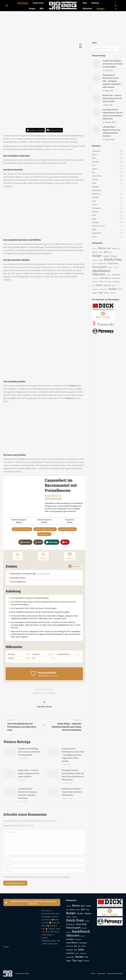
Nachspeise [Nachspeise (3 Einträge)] (116, 278)
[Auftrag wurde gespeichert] (10, 752)
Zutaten (18, 556)
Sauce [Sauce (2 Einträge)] (114, 286)
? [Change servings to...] (81, 566)
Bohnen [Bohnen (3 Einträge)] (95, 252)
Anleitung (43, 556)
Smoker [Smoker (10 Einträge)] (113, 289)
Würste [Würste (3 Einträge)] (113, 293)
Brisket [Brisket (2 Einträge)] (101, 252)
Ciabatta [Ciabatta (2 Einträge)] (95, 260)
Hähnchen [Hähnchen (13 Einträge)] (99, 274)
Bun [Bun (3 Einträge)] (111, 252)
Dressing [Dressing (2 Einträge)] (101, 260)
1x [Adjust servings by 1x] (70, 566)
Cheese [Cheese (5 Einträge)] (114, 256)
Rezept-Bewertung (12, 826)
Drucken (25, 542)
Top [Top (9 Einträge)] (100, 293)
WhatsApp (52, 542)
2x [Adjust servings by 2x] (74, 566)
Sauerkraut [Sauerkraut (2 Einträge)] (95, 289)
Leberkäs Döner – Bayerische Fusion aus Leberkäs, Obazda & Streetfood (28, 793)
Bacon (45, 693)
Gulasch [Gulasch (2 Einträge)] (116, 267)
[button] (46, 496)
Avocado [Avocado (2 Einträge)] (95, 249)
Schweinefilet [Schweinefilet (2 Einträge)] (103, 289)
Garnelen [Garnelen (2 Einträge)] (110, 267)
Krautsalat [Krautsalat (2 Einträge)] (95, 278)
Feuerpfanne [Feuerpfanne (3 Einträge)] (102, 264)
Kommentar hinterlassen (44, 689)
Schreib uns (43, 676)
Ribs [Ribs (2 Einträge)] (106, 282)
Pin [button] (65, 542)
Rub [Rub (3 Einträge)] (94, 285)
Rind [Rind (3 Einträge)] (110, 282)
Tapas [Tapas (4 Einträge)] (95, 293)
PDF (38, 542)
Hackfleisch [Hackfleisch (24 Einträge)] (101, 271)
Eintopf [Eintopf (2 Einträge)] (94, 264)
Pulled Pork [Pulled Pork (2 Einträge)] (96, 282)
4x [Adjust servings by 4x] (78, 566)
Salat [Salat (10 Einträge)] (99, 285)
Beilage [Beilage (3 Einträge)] (114, 248)
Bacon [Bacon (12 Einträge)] (102, 248)
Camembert (52, 693)
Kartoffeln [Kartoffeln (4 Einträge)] (116, 275)
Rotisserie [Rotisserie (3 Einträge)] (116, 282)
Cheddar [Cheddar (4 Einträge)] (106, 256)
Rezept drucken (54, 130)
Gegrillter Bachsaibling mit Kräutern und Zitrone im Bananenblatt (29, 752)
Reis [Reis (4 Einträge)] (102, 281)
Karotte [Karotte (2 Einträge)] (109, 275)
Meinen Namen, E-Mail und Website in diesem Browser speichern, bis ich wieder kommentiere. (38, 877)
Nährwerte (70, 556)
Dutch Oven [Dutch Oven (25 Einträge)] (113, 259)
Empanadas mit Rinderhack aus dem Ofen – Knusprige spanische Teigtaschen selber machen (73, 755)
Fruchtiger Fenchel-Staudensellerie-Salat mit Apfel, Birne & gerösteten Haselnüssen (73, 775)
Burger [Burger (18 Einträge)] (97, 256)
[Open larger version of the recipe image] (24, 494)
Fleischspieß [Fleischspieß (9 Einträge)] (100, 267)
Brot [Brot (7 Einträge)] (106, 252)
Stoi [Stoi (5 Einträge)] (120, 289)
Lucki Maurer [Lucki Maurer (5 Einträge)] (105, 278)
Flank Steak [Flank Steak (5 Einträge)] (113, 263)
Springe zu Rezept (35, 130)
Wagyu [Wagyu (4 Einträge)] (106, 293)
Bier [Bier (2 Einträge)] (119, 249)
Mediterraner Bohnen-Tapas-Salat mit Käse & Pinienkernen (72, 792)
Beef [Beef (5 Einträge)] (109, 248)
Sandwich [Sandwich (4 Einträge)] (107, 285)
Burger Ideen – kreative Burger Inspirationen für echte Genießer (29, 773)
